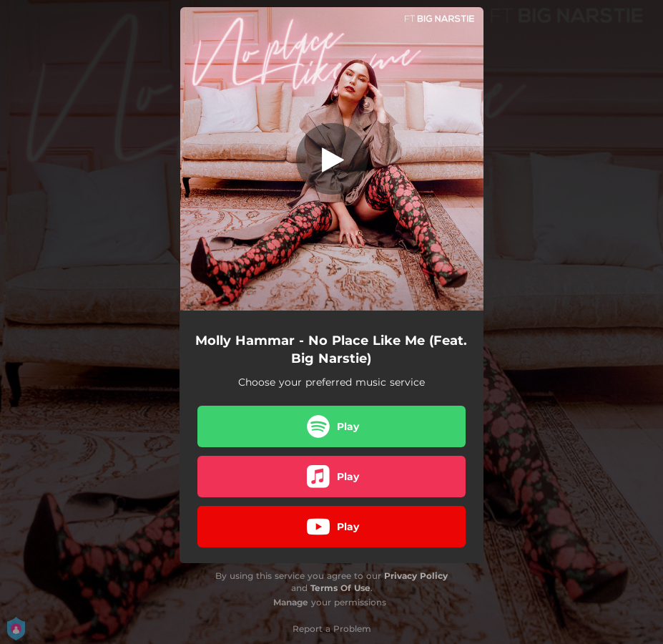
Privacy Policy (416, 576)
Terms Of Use (340, 588)
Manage (291, 602)
